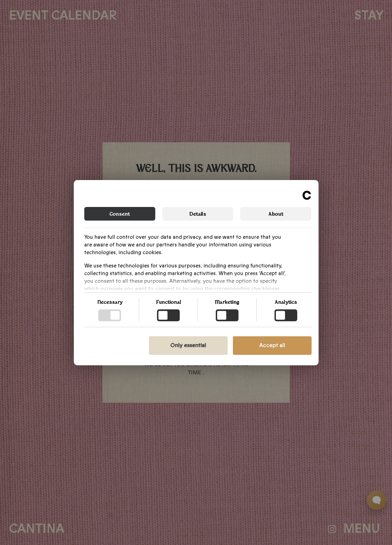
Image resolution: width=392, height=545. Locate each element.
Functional (169, 302)
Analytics (286, 302)
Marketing (227, 302)
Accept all (272, 345)
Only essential (188, 345)
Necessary (110, 302)
